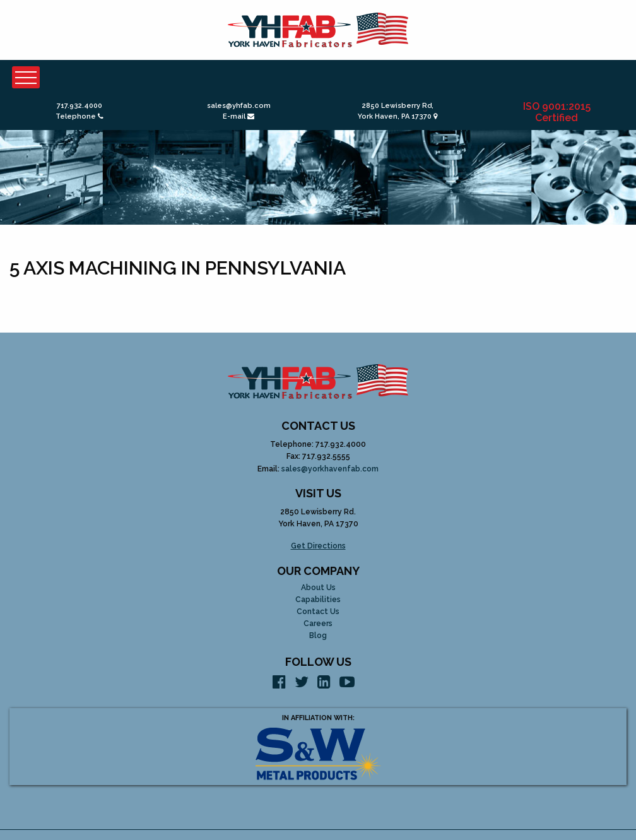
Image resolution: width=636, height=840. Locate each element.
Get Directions (318, 546)
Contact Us (318, 612)
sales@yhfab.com (239, 106)
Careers (318, 624)
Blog (318, 636)
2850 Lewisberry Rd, (398, 106)
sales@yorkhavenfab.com (330, 469)
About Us (318, 588)
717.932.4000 (79, 106)
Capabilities (318, 600)
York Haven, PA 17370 (397, 116)
